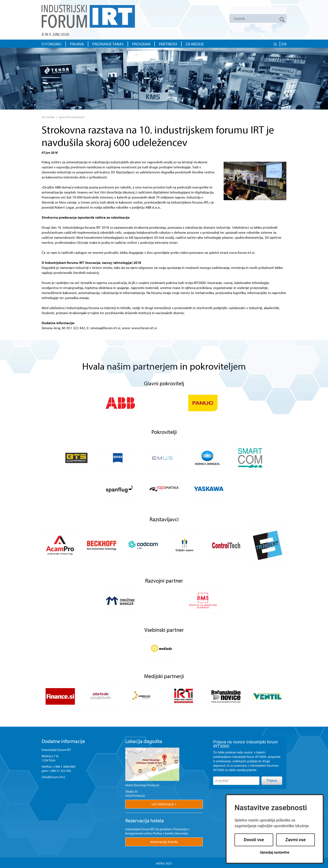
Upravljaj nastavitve (275, 852)
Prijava (272, 781)
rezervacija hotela (164, 842)
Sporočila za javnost (72, 117)
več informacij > (164, 804)
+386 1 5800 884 (64, 766)
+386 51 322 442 (60, 771)
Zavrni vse (295, 840)
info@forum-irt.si (53, 777)
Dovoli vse (254, 840)
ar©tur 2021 (164, 863)
